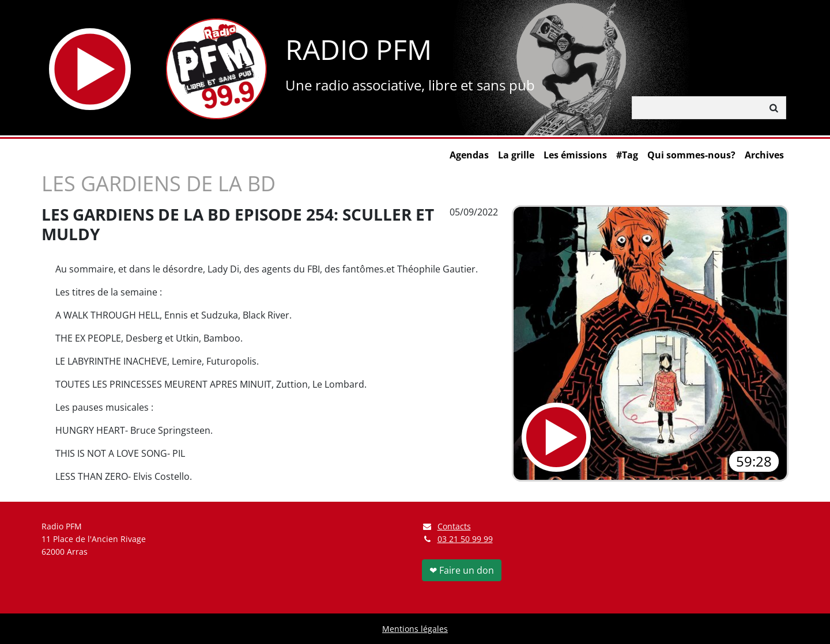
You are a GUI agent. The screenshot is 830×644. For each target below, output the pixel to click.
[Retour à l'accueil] (216, 69)
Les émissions (575, 155)
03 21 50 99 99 (465, 539)
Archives (764, 155)
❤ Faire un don (462, 570)
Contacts (446, 526)
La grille (516, 155)
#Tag (627, 155)
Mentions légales (415, 629)
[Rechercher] (697, 108)
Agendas (469, 155)
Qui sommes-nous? (691, 155)
